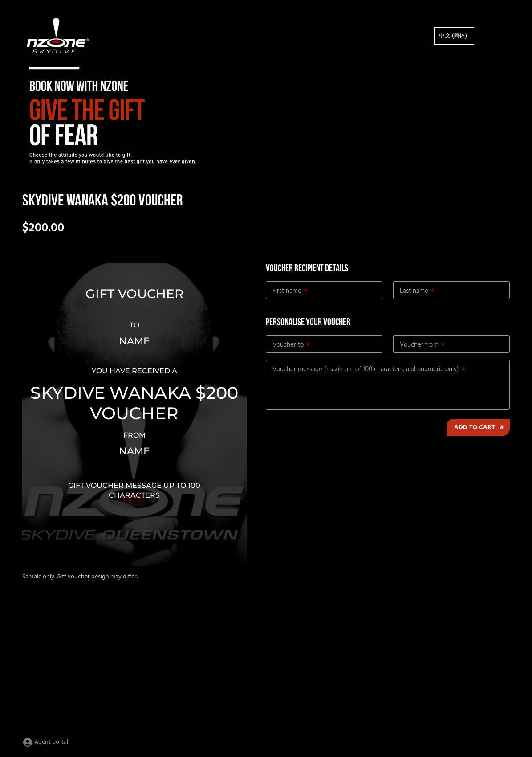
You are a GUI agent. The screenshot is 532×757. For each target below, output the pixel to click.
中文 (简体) (453, 36)
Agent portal (45, 742)
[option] (454, 36)
